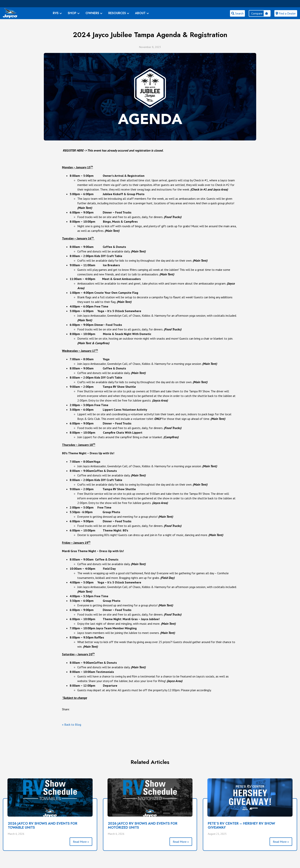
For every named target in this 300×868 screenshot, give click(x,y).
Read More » (81, 842)
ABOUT (140, 13)
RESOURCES (117, 13)
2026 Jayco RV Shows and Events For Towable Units (43, 826)
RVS (56, 13)
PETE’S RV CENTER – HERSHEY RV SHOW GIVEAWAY (241, 826)
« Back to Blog (72, 724)
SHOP (72, 13)
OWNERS (92, 13)
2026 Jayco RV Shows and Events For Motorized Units (143, 826)
